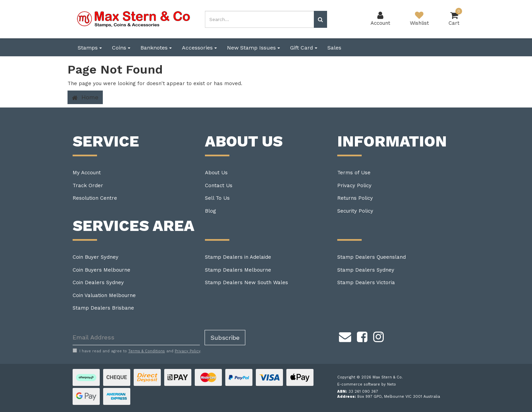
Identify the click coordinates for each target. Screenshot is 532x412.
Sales (334, 48)
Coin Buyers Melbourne (101, 270)
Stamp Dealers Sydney (366, 270)
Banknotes (156, 48)
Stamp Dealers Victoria (366, 282)
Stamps (90, 48)
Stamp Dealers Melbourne (238, 270)
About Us (216, 173)
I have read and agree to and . (137, 351)
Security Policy (355, 211)
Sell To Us (217, 198)
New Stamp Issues (253, 48)
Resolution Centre (95, 198)
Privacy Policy (354, 185)
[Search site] (320, 19)
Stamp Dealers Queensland (372, 257)
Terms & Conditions (147, 351)
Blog (211, 211)
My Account (87, 173)
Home (85, 97)
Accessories (199, 48)
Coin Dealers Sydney (98, 282)
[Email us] (345, 336)
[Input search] (260, 19)
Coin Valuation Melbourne (104, 295)
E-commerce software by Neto (367, 384)
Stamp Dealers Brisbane (103, 308)
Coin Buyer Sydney (96, 257)
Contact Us (219, 185)
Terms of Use (354, 173)
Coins (121, 48)
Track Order (88, 185)
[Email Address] (136, 338)
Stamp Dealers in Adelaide (238, 257)
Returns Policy (355, 198)
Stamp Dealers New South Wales (246, 282)
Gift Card (304, 48)
